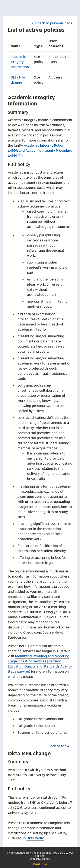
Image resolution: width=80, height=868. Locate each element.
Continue (40, 864)
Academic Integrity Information (20, 62)
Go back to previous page (52, 23)
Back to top (60, 746)
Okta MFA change (29, 754)
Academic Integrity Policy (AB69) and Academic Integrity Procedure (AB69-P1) (40, 151)
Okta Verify (35, 838)
